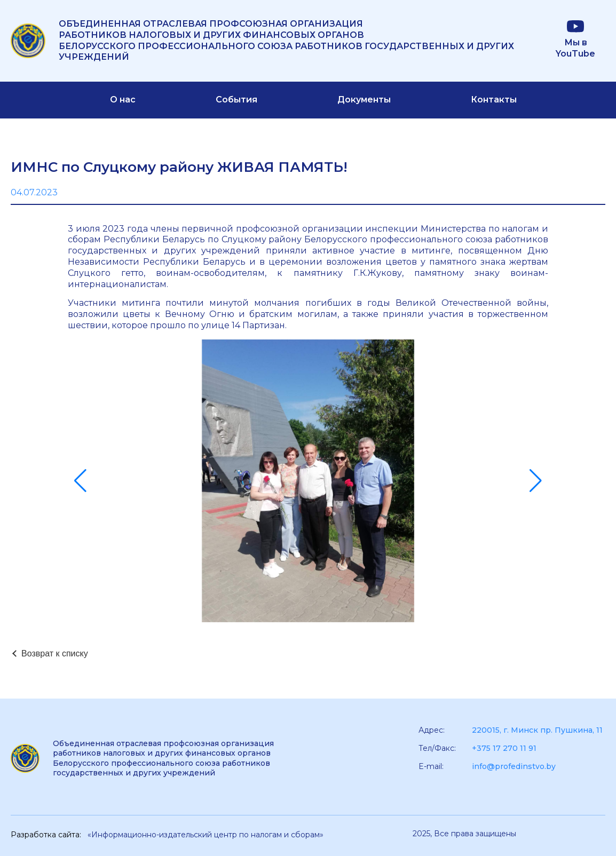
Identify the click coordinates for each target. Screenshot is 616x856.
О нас (123, 100)
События (236, 100)
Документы (364, 100)
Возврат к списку (55, 653)
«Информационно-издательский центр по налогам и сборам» (206, 835)
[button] (80, 481)
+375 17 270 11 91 (504, 748)
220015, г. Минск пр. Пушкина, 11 (537, 730)
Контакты (494, 100)
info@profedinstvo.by (514, 766)
